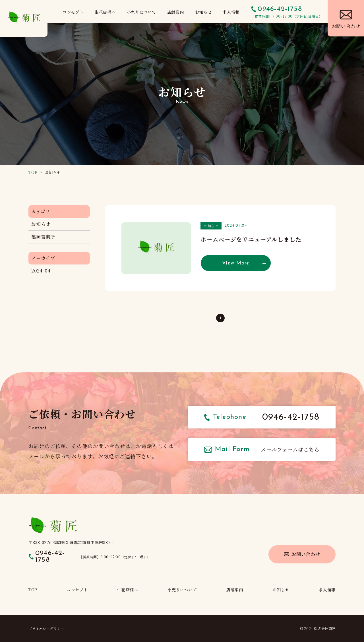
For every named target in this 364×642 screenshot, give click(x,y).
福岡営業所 (43, 237)
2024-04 (41, 271)
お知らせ (41, 224)
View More (236, 263)
